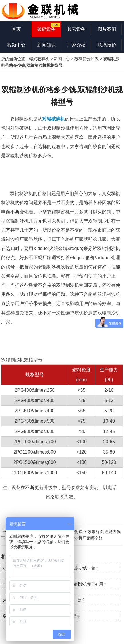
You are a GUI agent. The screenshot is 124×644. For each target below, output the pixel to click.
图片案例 (107, 29)
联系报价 (107, 45)
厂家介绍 (76, 45)
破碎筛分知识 (86, 59)
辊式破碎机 (39, 59)
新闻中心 (62, 59)
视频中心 (16, 45)
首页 (16, 29)
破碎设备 (46, 29)
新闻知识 (46, 45)
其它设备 (76, 29)
